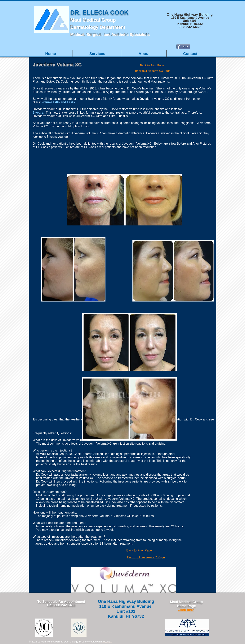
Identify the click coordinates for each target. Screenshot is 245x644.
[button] (97, 54)
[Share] (183, 47)
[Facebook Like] (216, 48)
